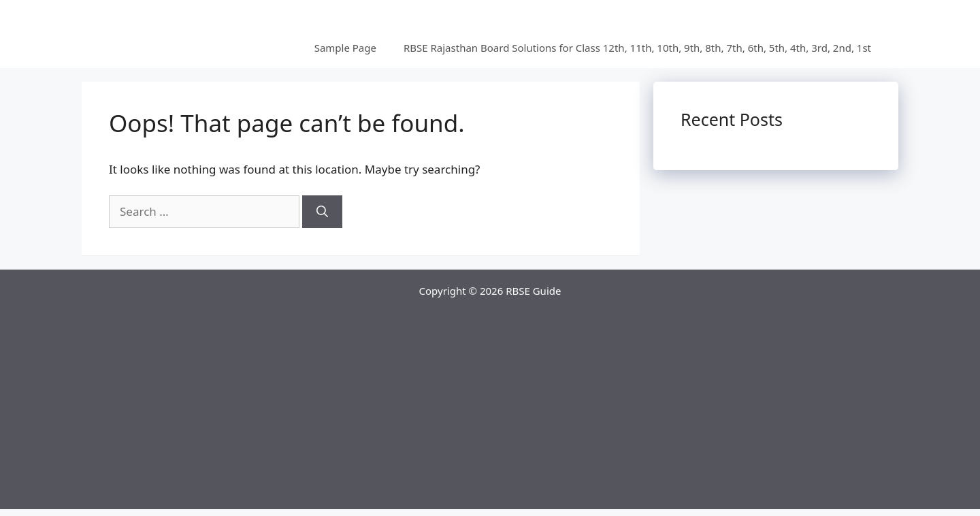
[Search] (322, 212)
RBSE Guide (533, 291)
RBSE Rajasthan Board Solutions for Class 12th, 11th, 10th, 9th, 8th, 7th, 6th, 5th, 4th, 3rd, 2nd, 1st (637, 48)
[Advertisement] (490, 414)
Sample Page (345, 48)
